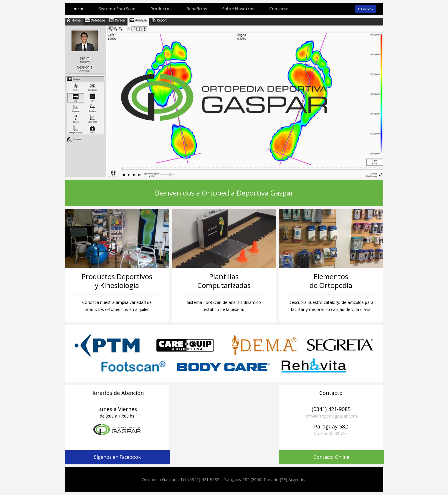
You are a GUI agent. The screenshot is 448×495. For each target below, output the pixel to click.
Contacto (279, 9)
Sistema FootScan (117, 9)
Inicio (78, 9)
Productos (161, 9)
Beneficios (197, 9)
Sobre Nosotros (238, 9)
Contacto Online (332, 457)
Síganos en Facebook (117, 457)
